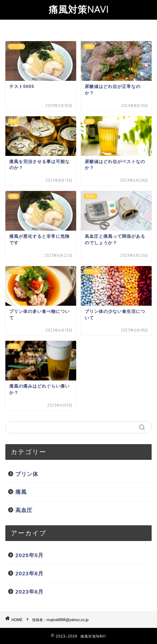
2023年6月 (30, 592)
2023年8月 (30, 573)
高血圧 (24, 510)
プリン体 (27, 474)
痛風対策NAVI (79, 9)
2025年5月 (30, 555)
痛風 (21, 492)
